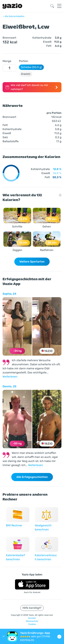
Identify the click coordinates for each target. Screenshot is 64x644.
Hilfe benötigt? (32, 608)
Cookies (32, 624)
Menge (7, 61)
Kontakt (32, 618)
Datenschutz (32, 621)
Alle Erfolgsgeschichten (32, 477)
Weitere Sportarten (32, 262)
